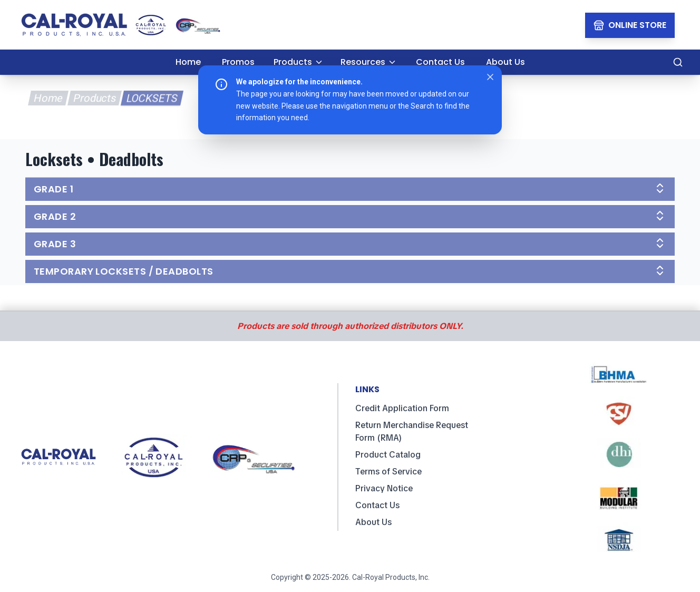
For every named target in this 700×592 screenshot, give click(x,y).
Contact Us (377, 505)
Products (94, 98)
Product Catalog (388, 455)
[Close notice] (490, 77)
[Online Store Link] (630, 25)
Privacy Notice (384, 488)
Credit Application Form (402, 408)
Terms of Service (388, 472)
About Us (373, 522)
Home (48, 98)
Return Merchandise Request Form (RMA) (412, 431)
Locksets (152, 98)
